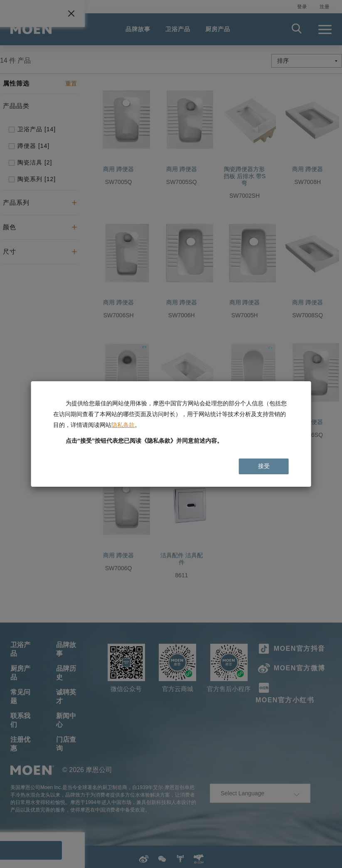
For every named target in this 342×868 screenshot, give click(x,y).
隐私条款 (123, 425)
